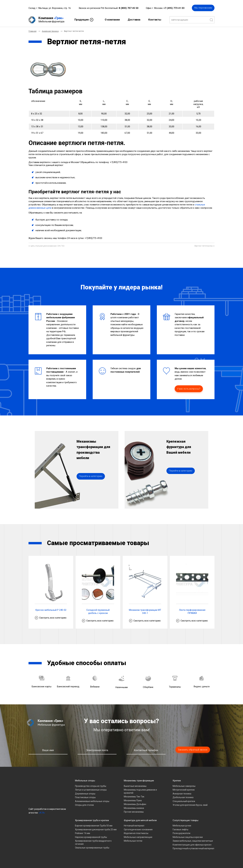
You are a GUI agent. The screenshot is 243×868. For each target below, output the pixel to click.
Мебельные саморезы (184, 786)
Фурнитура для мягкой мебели (140, 820)
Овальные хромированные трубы (92, 848)
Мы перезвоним (203, 8)
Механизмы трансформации (139, 781)
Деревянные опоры (85, 794)
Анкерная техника (182, 794)
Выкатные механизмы (135, 786)
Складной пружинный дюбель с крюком (98, 612)
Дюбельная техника (183, 797)
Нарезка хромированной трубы (91, 837)
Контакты (155, 20)
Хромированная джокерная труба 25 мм (96, 829)
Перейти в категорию (91, 476)
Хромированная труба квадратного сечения (93, 842)
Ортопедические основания (138, 829)
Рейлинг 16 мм (83, 833)
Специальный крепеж (184, 801)
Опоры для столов (84, 805)
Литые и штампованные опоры (91, 790)
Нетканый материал (134, 826)
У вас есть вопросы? (189, 389)
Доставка (134, 20)
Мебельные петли (133, 841)
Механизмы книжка (134, 808)
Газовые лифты (180, 829)
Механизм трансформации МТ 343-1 (145, 612)
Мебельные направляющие (138, 837)
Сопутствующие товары (186, 820)
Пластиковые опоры (85, 797)
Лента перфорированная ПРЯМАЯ (192, 612)
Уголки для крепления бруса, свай (190, 805)
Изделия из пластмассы (136, 833)
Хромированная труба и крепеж (92, 820)
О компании (112, 20)
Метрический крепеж (184, 790)
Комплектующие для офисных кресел (192, 845)
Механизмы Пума (133, 800)
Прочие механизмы (134, 812)
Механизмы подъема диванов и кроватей (140, 791)
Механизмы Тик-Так (134, 797)
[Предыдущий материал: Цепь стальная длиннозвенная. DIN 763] (46, 246)
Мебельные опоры (85, 781)
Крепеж (177, 781)
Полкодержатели (181, 833)
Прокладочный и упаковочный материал (193, 848)
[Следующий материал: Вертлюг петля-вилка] (204, 246)
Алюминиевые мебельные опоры (92, 801)
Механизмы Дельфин (135, 804)
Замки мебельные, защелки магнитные (193, 841)
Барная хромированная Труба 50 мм (94, 826)
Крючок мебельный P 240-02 (51, 610)
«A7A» (42, 813)
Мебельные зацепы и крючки (188, 837)
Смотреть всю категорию (53, 618)
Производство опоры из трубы (91, 786)
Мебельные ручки (182, 826)
